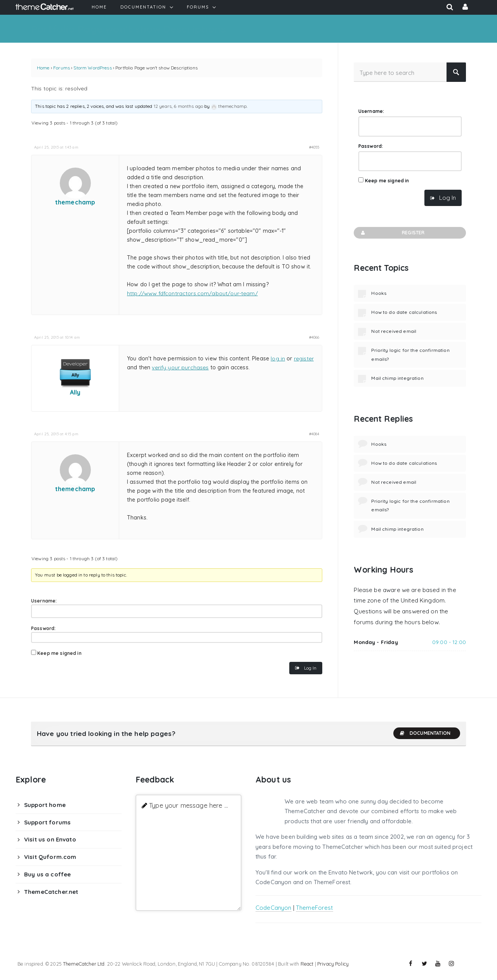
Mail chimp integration (397, 378)
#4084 (314, 434)
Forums (62, 68)
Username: (44, 601)
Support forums (47, 822)
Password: (43, 628)
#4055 (314, 147)
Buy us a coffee (47, 874)
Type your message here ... (189, 805)
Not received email (394, 331)
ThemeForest (315, 908)
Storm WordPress (92, 68)
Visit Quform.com (50, 857)
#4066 (314, 337)
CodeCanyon (274, 908)
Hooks (379, 293)
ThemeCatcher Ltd (84, 964)
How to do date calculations (404, 312)
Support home (45, 805)
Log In (310, 668)
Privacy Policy (333, 964)
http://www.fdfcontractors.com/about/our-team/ (192, 293)
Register (392, 233)
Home (43, 68)
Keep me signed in (59, 653)
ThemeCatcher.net (51, 892)
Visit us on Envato (50, 839)
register (304, 358)
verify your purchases (180, 367)
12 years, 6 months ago (178, 106)
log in (278, 358)
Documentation (425, 733)
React (307, 964)
